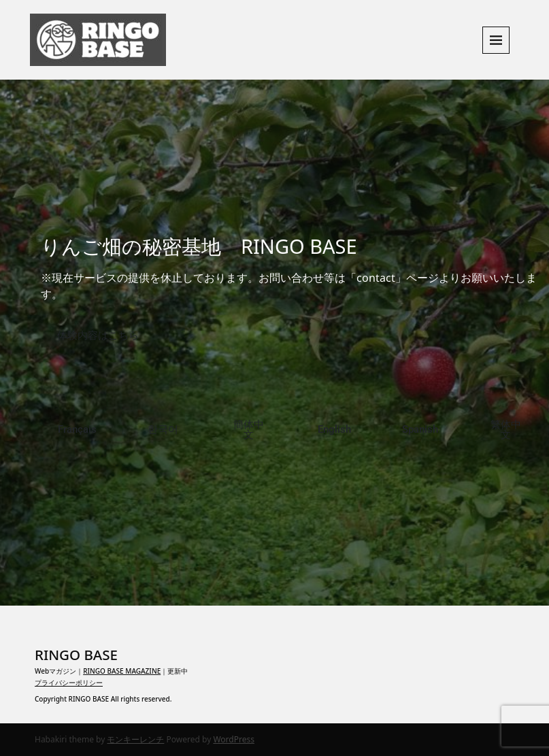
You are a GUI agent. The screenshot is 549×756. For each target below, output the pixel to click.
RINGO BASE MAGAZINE (122, 671)
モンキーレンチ (135, 739)
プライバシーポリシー (69, 683)
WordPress (234, 739)
